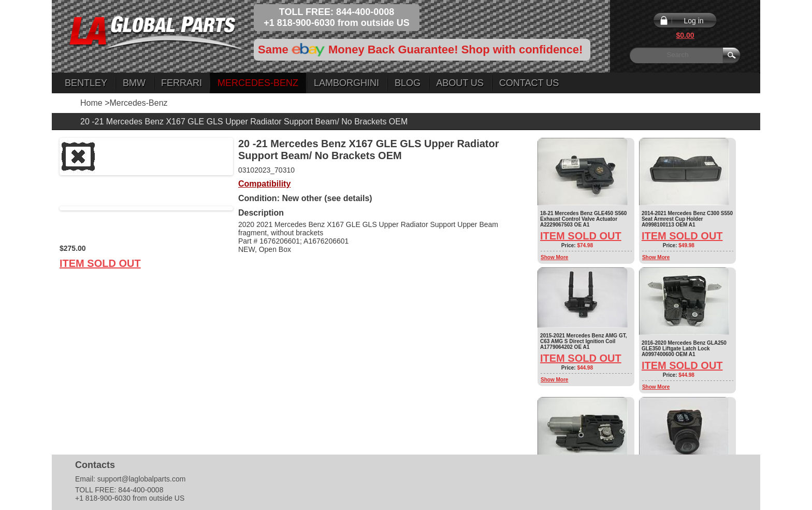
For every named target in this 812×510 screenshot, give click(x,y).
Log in (693, 21)
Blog (408, 83)
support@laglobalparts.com (142, 479)
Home (91, 103)
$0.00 (685, 35)
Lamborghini (346, 83)
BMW (134, 83)
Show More (554, 257)
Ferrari (182, 83)
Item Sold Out (100, 263)
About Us (460, 83)
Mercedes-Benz (258, 83)
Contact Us (529, 83)
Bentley (86, 83)
